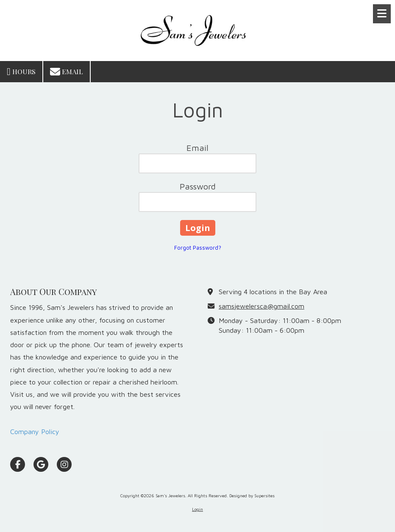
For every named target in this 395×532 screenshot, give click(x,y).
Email (67, 72)
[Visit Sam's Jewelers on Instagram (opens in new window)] (64, 464)
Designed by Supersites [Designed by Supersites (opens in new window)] (252, 496)
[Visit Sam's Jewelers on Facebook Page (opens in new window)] (18, 464)
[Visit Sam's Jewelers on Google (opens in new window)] (41, 464)
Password (198, 186)
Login (197, 509)
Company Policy (35, 431)
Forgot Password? (198, 248)
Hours (21, 72)
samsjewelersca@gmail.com (261, 306)
